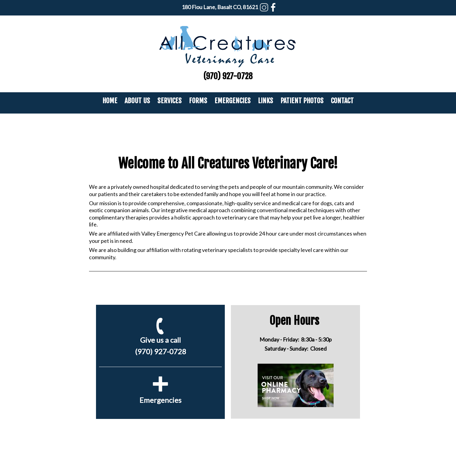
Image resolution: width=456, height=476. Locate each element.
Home (110, 101)
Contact (342, 101)
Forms (198, 101)
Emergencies (233, 101)
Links (266, 101)
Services (170, 101)
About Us (137, 101)
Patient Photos (302, 101)
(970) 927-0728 (228, 76)
